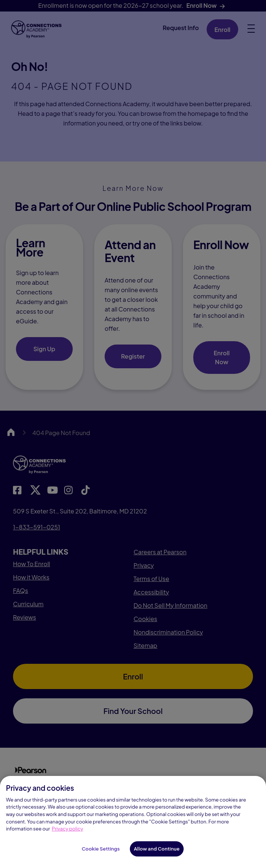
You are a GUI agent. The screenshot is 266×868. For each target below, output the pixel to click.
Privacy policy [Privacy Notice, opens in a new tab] (68, 835)
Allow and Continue (157, 855)
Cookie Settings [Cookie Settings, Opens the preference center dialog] (101, 855)
